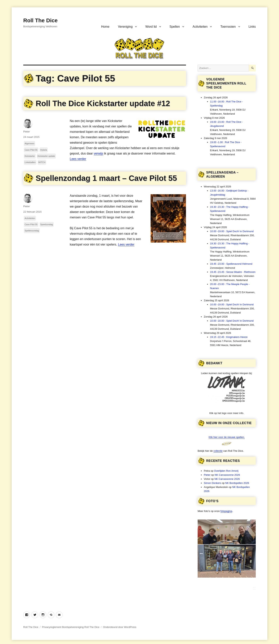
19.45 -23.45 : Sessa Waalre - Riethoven (233, 272)
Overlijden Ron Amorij (226, 471)
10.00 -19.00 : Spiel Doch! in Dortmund (232, 231)
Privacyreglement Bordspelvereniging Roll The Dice (71, 627)
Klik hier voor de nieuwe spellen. (227, 437)
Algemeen (29, 143)
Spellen (175, 27)
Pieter (27, 132)
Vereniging (125, 27)
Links (252, 27)
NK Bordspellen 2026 (237, 483)
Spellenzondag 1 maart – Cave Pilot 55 (106, 178)
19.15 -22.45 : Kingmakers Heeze (229, 337)
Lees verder (78, 159)
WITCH (42, 162)
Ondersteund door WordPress (120, 627)
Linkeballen (30, 162)
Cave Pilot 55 (31, 150)
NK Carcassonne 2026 (227, 475)
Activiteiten (200, 27)
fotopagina (226, 511)
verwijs (99, 153)
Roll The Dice (40, 20)
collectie (218, 451)
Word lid (151, 27)
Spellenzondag (32, 231)
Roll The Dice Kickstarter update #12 (103, 103)
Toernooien (228, 27)
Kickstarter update (46, 156)
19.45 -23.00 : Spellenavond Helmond (231, 264)
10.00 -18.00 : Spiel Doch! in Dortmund (232, 321)
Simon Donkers (212, 483)
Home (105, 27)
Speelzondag (47, 224)
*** (254, 588)
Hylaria (44, 150)
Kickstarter (30, 156)
